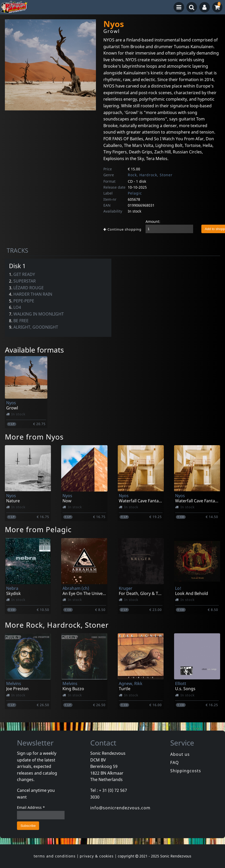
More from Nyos (34, 437)
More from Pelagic (38, 529)
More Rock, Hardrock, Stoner (57, 625)
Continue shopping (122, 229)
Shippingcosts (186, 771)
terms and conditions (55, 856)
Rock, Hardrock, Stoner (150, 175)
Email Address (31, 807)
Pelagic (135, 193)
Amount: (153, 221)
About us (180, 754)
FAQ (175, 762)
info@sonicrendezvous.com (120, 808)
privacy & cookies (97, 856)
